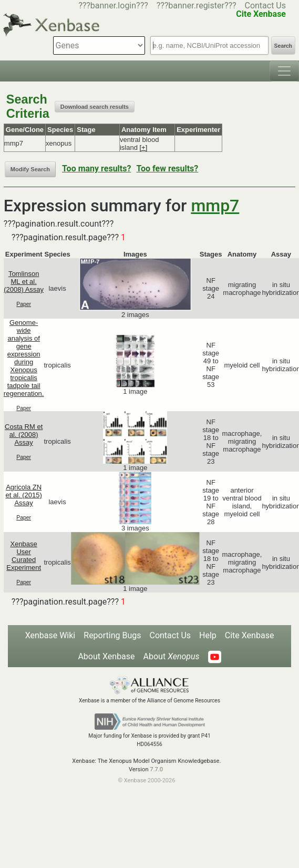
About (172, 656)
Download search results (95, 107)
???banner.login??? (113, 6)
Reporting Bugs (112, 635)
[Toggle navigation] (284, 71)
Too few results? (167, 169)
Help (208, 635)
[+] (144, 147)
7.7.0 (156, 769)
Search (283, 46)
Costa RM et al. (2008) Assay (24, 435)
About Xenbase (106, 656)
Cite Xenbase (250, 635)
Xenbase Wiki (50, 635)
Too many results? (96, 169)
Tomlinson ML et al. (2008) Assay (24, 282)
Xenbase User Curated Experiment (24, 556)
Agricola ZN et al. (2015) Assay (23, 495)
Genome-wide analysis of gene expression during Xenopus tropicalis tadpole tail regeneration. (24, 358)
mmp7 (215, 206)
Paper (24, 304)
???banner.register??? (197, 6)
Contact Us (265, 6)
